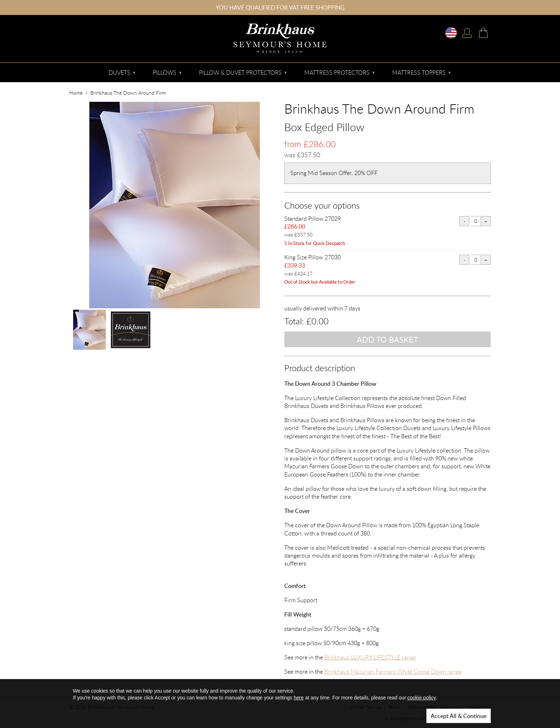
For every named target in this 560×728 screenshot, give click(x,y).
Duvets (119, 73)
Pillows (165, 73)
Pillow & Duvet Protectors (240, 73)
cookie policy (422, 698)
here (299, 698)
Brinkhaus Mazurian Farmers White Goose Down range (393, 672)
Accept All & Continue (459, 716)
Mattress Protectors (337, 73)
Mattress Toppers (419, 73)
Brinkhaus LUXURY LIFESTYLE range (370, 657)
